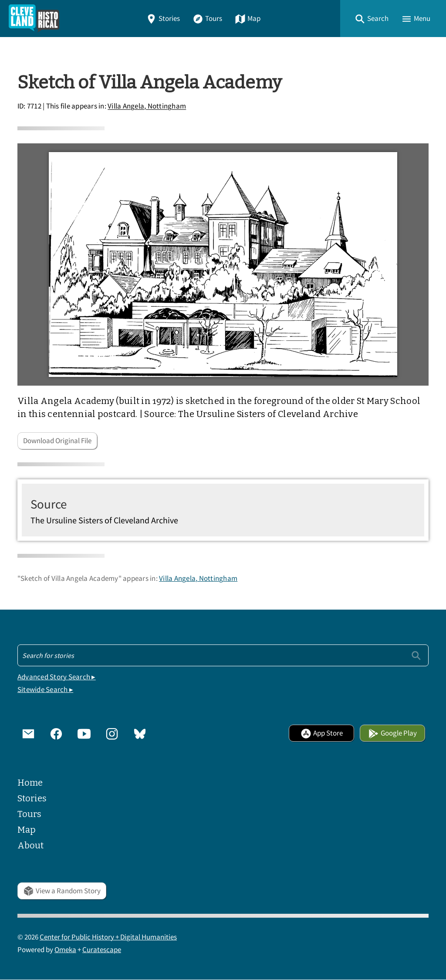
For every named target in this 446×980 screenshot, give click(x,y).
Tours (207, 19)
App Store (322, 733)
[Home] (34, 19)
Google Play (392, 733)
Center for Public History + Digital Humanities (108, 937)
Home (30, 783)
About (30, 845)
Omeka (65, 950)
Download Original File (57, 441)
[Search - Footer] (223, 655)
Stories (163, 19)
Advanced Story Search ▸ (57, 677)
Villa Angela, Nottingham (147, 107)
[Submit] (416, 655)
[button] (372, 19)
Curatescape (102, 950)
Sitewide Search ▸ (45, 690)
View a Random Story (62, 891)
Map (248, 19)
